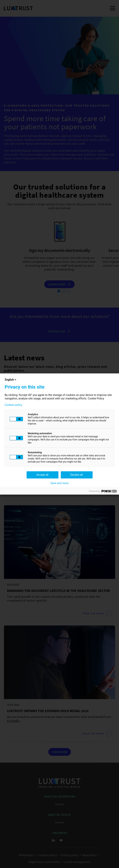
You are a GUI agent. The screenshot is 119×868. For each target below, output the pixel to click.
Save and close (60, 483)
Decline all (77, 475)
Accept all (43, 475)
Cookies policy (13, 405)
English (11, 380)
